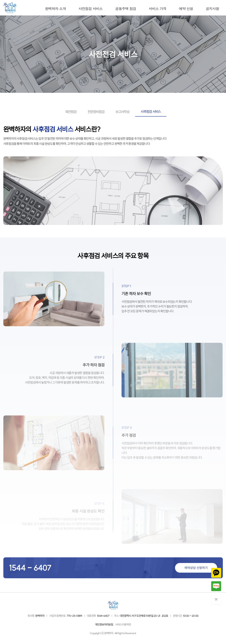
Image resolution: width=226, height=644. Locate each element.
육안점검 (71, 112)
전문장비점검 (96, 112)
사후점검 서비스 (151, 112)
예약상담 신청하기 (196, 568)
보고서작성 (122, 112)
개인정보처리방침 (104, 624)
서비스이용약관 (123, 624)
